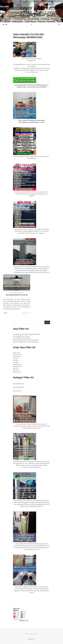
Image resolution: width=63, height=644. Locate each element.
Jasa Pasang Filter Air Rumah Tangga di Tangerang (26, 334)
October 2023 (17, 357)
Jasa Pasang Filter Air (17, 293)
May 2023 (16, 360)
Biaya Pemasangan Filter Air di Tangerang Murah (26, 340)
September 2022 (18, 366)
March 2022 (16, 370)
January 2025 (16, 353)
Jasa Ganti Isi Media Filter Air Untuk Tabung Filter (26, 342)
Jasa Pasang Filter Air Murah (32, 10)
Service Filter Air (17, 391)
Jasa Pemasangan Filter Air (17, 295)
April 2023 (16, 362)
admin (6, 313)
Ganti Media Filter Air (19, 384)
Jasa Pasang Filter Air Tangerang (22, 338)
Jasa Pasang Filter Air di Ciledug (21, 336)
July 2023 (15, 359)
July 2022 (15, 368)
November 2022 (17, 364)
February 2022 (17, 372)
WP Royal (35, 634)
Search (47, 322)
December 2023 (17, 355)
